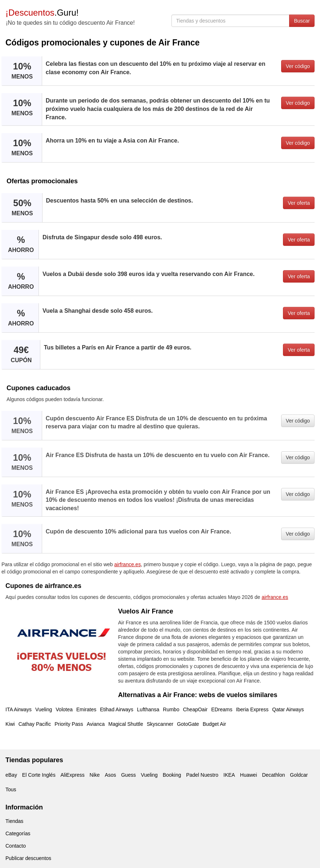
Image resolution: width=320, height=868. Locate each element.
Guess (128, 775)
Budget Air (214, 724)
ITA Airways (19, 709)
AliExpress (73, 775)
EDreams (222, 709)
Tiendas (14, 821)
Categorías (18, 833)
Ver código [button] (298, 66)
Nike (95, 775)
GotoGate (188, 724)
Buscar (302, 21)
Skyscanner (160, 724)
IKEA (229, 775)
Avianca (96, 724)
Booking (172, 775)
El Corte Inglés (39, 775)
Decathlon (273, 775)
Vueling (44, 709)
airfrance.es (128, 564)
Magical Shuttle (126, 724)
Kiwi (10, 724)
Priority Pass (69, 724)
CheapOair (195, 709)
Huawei (249, 775)
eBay (11, 775)
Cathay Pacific (35, 724)
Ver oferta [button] (299, 203)
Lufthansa (148, 709)
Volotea (64, 709)
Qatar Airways (288, 709)
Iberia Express (252, 709)
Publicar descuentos (28, 858)
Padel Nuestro (202, 775)
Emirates (86, 709)
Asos (110, 775)
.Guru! (42, 13)
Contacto (16, 846)
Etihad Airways (117, 709)
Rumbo (171, 709)
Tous (11, 789)
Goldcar (299, 775)
